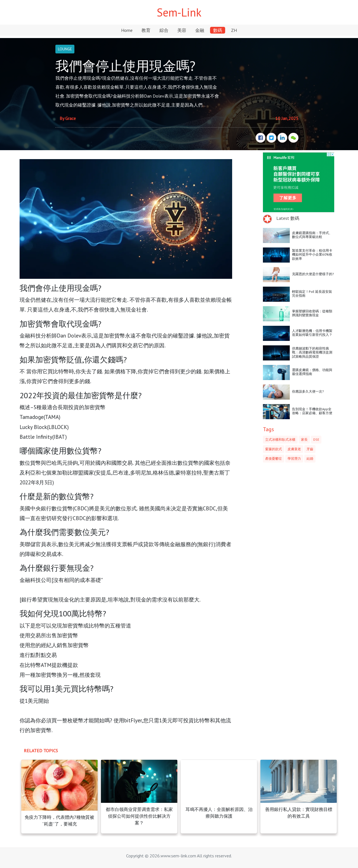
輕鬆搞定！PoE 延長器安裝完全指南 (312, 293)
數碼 (218, 30)
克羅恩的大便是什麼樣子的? (313, 274)
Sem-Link (179, 12)
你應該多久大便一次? (308, 391)
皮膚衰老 (294, 449)
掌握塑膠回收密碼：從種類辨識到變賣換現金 (312, 313)
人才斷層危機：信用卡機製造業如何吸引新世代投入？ (312, 333)
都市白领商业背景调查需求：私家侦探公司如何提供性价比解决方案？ (139, 816)
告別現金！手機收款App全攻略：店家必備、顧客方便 (312, 411)
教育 (146, 30)
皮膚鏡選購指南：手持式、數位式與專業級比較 (312, 235)
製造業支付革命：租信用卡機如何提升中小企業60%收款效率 (312, 254)
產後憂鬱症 (274, 458)
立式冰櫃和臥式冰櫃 (280, 439)
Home (127, 30)
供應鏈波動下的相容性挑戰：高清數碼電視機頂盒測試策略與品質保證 (312, 352)
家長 (304, 439)
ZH (234, 30)
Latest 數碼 (288, 218)
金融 (200, 30)
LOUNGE (65, 49)
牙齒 (310, 449)
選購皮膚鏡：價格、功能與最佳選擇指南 (312, 372)
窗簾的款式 (274, 449)
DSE (316, 439)
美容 (182, 30)
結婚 (310, 458)
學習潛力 (294, 458)
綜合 (164, 30)
